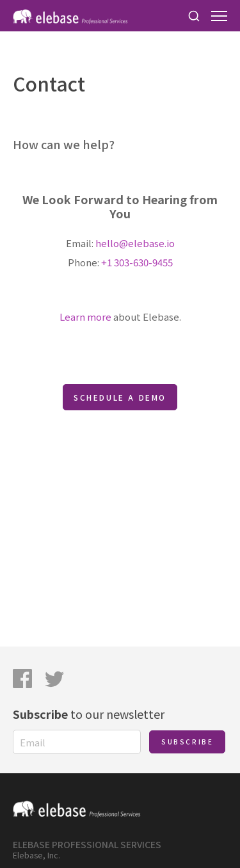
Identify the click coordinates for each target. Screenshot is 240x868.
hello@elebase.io (135, 243)
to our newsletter (89, 714)
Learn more (85, 317)
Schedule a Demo (120, 397)
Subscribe (187, 742)
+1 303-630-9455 (137, 262)
